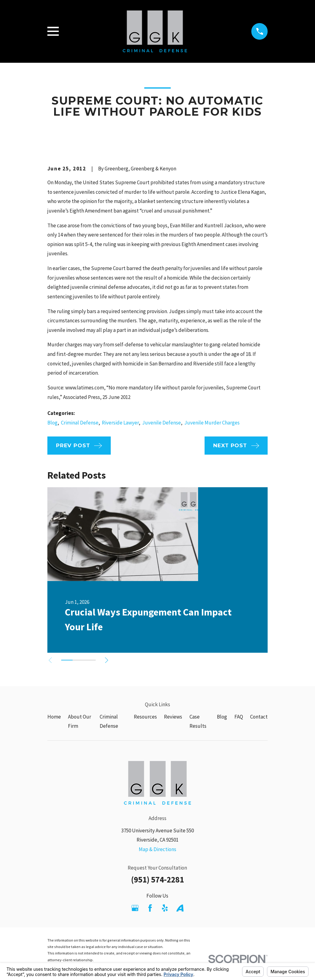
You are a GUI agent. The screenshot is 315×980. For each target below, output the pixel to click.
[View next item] (107, 660)
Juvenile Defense (161, 423)
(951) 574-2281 (157, 879)
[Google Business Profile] (135, 908)
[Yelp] (165, 908)
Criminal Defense (80, 423)
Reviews (173, 717)
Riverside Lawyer (120, 423)
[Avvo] (180, 908)
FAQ (239, 717)
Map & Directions (157, 849)
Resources (145, 717)
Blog (52, 423)
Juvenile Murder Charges (212, 423)
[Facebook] (150, 908)
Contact (259, 717)
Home (54, 717)
